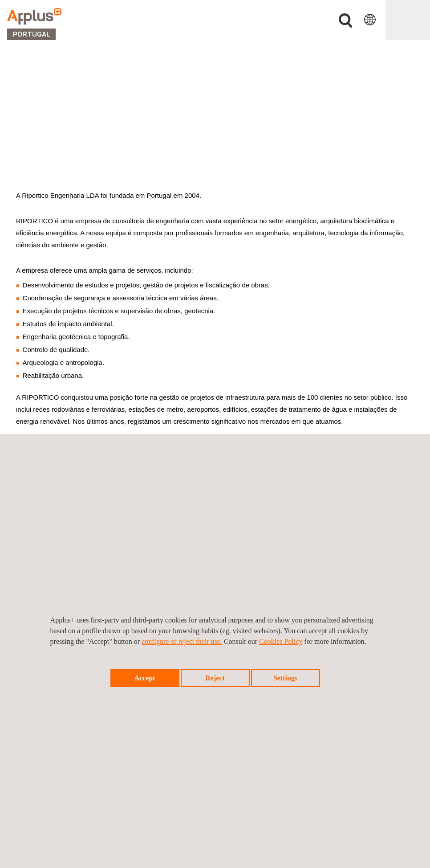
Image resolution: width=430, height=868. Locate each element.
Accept (144, 678)
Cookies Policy (281, 641)
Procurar (345, 21)
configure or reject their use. (182, 641)
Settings (285, 678)
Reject (215, 678)
